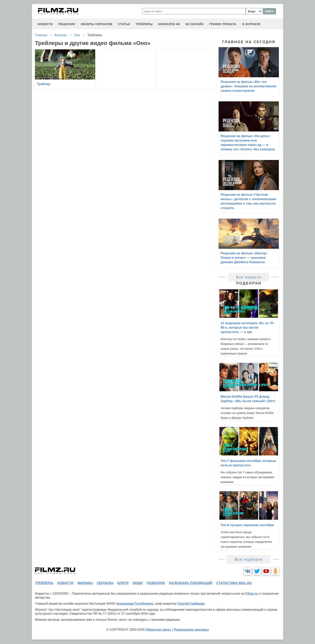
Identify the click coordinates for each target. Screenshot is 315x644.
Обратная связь (158, 630)
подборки (156, 583)
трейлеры (144, 24)
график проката (223, 24)
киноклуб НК (169, 24)
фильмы (85, 583)
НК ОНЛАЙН (194, 24)
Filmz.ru (251, 594)
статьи (124, 24)
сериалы (105, 583)
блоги (123, 583)
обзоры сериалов (97, 24)
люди (138, 583)
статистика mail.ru (234, 583)
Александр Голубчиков (135, 604)
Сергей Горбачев (191, 604)
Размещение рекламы (191, 630)
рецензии (67, 24)
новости (45, 24)
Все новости (249, 277)
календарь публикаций (191, 583)
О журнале (251, 24)
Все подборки (249, 559)
